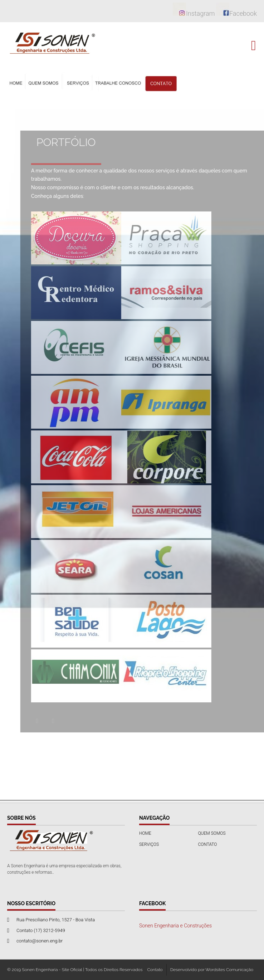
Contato (155, 970)
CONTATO (208, 844)
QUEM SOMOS (212, 833)
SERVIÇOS (149, 844)
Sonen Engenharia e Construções (175, 926)
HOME (145, 833)
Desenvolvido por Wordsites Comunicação (212, 970)
